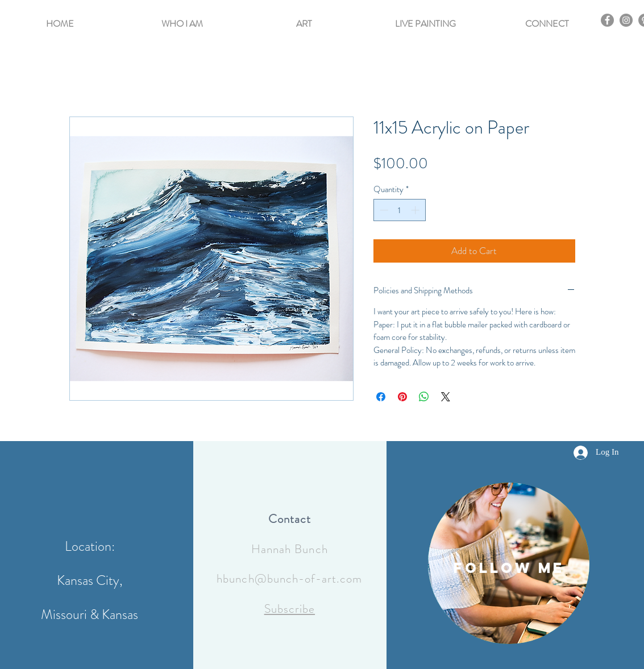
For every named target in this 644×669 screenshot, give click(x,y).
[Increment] (416, 210)
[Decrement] (383, 210)
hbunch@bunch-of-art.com (289, 579)
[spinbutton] (399, 210)
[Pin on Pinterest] (402, 397)
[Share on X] (446, 397)
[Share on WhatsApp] (424, 397)
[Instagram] (626, 20)
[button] (182, 18)
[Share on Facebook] (381, 397)
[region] (509, 563)
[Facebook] (607, 20)
